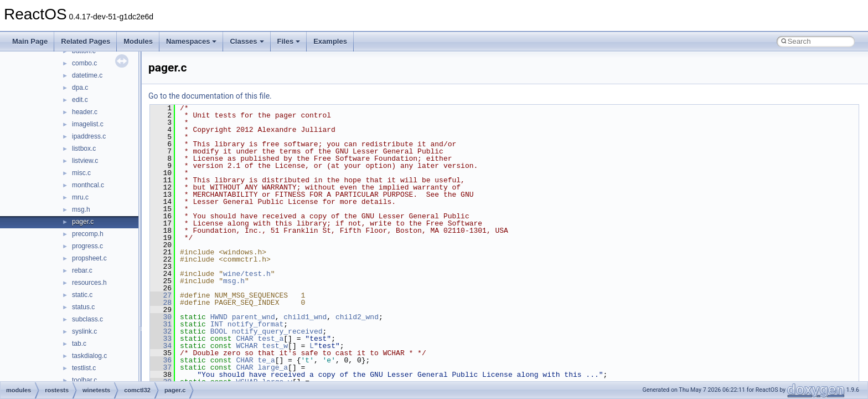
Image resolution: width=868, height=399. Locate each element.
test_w (275, 346)
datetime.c (87, 75)
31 (161, 324)
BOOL (219, 331)
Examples (330, 41)
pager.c (83, 222)
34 (161, 346)
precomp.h (88, 234)
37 (161, 367)
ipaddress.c (89, 136)
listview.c (85, 161)
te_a (266, 360)
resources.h (89, 283)
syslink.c (84, 331)
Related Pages (86, 41)
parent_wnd (254, 317)
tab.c (79, 344)
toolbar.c (84, 380)
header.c (85, 112)
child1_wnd (305, 317)
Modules (138, 41)
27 (161, 295)
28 (161, 303)
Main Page (30, 41)
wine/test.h (247, 274)
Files (289, 41)
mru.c (80, 197)
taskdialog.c (89, 356)
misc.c (81, 173)
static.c (82, 295)
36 (161, 360)
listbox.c (84, 149)
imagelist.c (88, 124)
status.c (83, 307)
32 (161, 331)
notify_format (255, 324)
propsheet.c (89, 258)
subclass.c (87, 319)
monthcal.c (88, 185)
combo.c (84, 63)
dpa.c (80, 88)
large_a (273, 367)
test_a (270, 339)
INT (217, 324)
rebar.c (82, 270)
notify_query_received (277, 331)
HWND (219, 317)
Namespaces (192, 41)
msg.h (81, 209)
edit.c (80, 100)
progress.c (87, 246)
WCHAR (247, 346)
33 (161, 339)
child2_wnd (357, 317)
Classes (247, 41)
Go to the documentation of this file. (210, 96)
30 (161, 317)
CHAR (244, 339)
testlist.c (84, 368)
